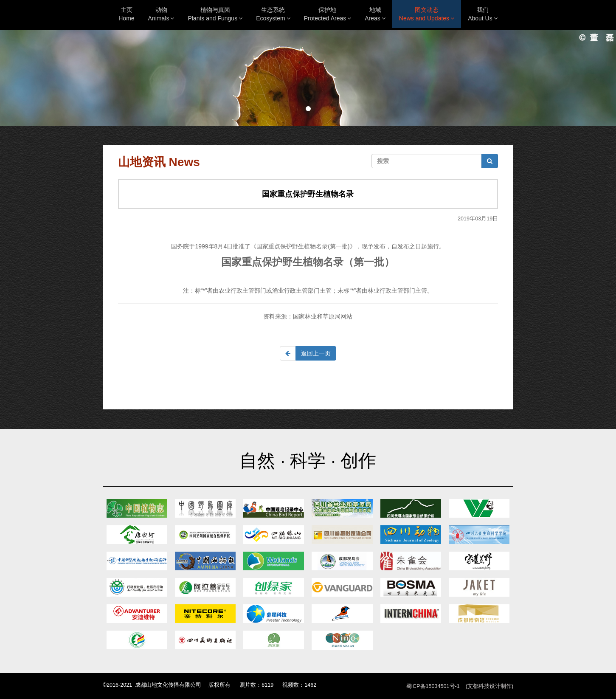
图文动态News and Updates (427, 14)
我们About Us (483, 14)
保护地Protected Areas (328, 14)
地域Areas (375, 14)
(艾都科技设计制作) (489, 686)
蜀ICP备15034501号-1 (433, 686)
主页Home (126, 14)
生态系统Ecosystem (273, 14)
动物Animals (161, 14)
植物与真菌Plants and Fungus (215, 14)
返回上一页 (316, 353)
